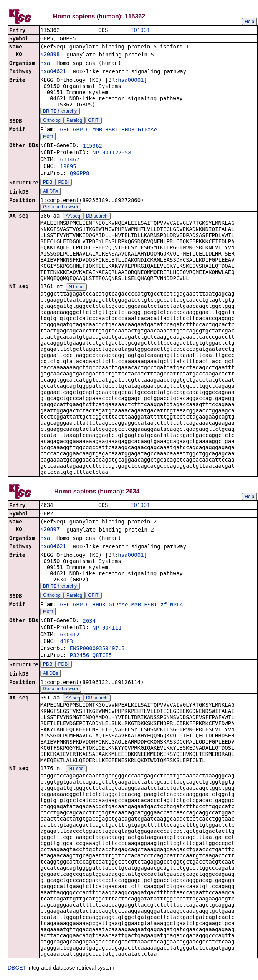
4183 (66, 643)
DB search (97, 217)
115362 (92, 146)
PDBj (64, 183)
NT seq (76, 287)
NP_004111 (107, 629)
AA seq (73, 217)
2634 (89, 622)
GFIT (93, 121)
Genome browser (61, 208)
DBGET (17, 969)
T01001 (140, 31)
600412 (70, 636)
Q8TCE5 (102, 657)
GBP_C (81, 130)
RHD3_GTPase (140, 130)
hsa (45, 64)
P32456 (80, 657)
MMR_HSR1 (105, 130)
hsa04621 (53, 72)
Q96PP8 (80, 174)
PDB (48, 183)
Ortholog (52, 121)
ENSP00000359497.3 (97, 650)
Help (249, 22)
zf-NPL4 (172, 606)
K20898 (50, 55)
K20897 (50, 531)
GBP (65, 130)
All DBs (50, 192)
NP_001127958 (112, 153)
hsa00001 (131, 81)
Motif (48, 137)
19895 (68, 167)
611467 (70, 160)
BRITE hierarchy (60, 112)
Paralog (74, 121)
